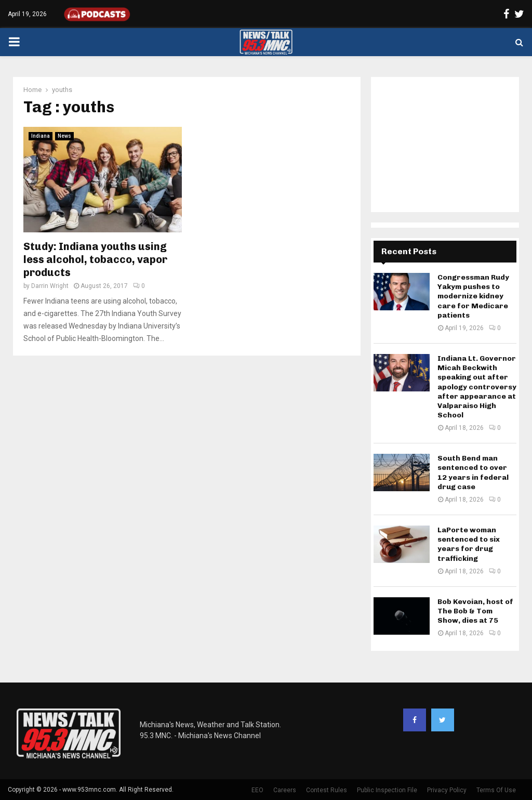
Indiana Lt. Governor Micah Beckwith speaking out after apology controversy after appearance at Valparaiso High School (477, 387)
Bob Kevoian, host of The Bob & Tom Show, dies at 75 (475, 611)
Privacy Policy (447, 790)
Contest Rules (327, 790)
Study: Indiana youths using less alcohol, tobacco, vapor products (95, 259)
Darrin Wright (50, 286)
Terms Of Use (496, 790)
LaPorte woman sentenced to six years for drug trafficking (469, 544)
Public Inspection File (387, 790)
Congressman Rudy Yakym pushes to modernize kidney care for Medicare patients (473, 296)
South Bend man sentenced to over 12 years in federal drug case (473, 473)
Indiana (41, 136)
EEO (257, 790)
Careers (285, 790)
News (64, 136)
